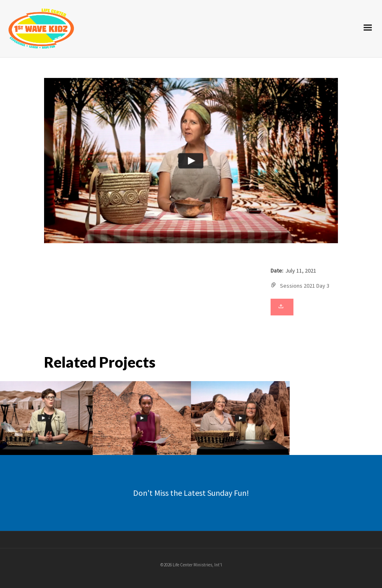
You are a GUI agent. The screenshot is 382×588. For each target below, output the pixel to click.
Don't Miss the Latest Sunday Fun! (191, 493)
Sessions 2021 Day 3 (305, 286)
